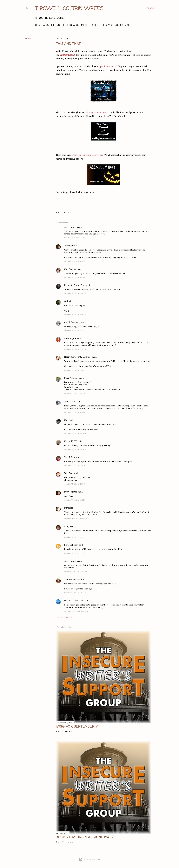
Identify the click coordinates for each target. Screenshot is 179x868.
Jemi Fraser (70, 402)
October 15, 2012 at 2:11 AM (75, 277)
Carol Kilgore (70, 338)
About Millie (81, 25)
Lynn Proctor (71, 492)
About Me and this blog (58, 25)
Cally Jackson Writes (96, 112)
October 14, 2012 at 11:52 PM (75, 261)
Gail (66, 301)
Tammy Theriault (72, 580)
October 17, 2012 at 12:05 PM (76, 500)
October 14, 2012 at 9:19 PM (75, 238)
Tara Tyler (69, 473)
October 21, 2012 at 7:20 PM (75, 572)
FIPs (104, 25)
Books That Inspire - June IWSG (84, 837)
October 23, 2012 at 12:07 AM (76, 611)
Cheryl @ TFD (71, 441)
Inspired (95, 25)
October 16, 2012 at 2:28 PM (75, 484)
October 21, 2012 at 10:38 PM (76, 593)
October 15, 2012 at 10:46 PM (76, 449)
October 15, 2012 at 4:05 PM (75, 412)
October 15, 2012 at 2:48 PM (75, 370)
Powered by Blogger (89, 859)
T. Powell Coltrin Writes (69, 9)
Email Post (67, 212)
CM (66, 420)
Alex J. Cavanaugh (73, 322)
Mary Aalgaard (71, 378)
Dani (66, 508)
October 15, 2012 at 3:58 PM (75, 394)
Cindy (67, 526)
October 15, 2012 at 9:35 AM (75, 314)
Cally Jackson (71, 269)
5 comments (68, 731)
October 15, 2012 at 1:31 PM (75, 331)
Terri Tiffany (70, 457)
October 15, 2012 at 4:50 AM (75, 293)
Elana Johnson (71, 545)
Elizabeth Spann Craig (75, 285)
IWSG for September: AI (78, 726)
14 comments (68, 842)
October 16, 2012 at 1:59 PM (75, 465)
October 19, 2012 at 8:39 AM (75, 553)
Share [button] (28, 39)
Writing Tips (116, 25)
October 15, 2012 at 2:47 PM (75, 349)
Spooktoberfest (107, 66)
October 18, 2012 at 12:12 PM (75, 519)
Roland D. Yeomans (74, 601)
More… (128, 25)
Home (38, 25)
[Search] (150, 8)
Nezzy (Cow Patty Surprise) (78, 357)
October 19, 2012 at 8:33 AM (75, 537)
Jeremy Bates (71, 246)
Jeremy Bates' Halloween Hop (86, 155)
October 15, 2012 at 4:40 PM (76, 433)
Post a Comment (64, 618)
